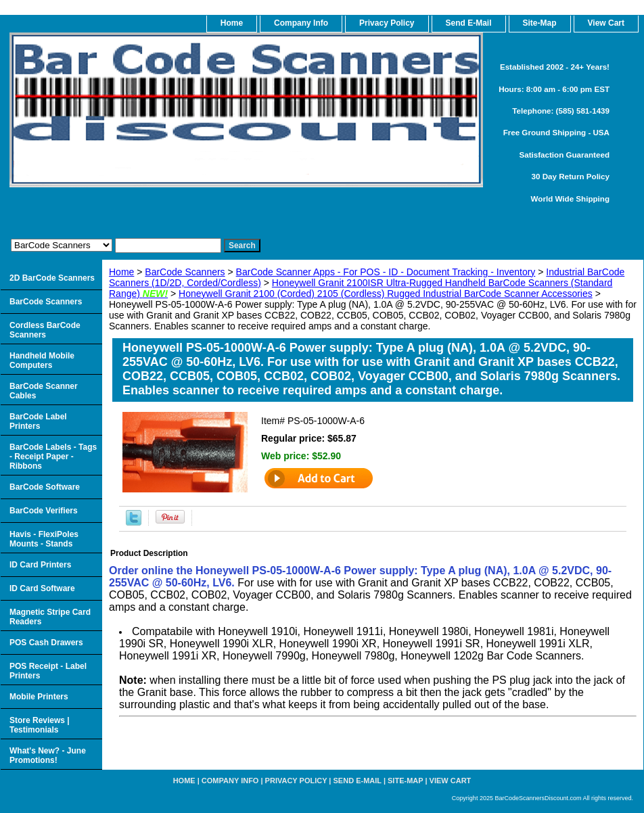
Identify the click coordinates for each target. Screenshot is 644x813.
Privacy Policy (387, 23)
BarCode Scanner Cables (44, 391)
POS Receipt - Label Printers (48, 671)
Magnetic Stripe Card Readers (50, 617)
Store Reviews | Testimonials (40, 725)
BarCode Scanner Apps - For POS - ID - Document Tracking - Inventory (386, 272)
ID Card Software (42, 588)
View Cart (451, 781)
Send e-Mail (358, 781)
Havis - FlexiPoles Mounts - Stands (44, 539)
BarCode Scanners (185, 272)
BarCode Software (45, 487)
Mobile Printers (39, 697)
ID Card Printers (40, 565)
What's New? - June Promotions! (48, 756)
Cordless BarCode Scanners (45, 330)
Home (121, 272)
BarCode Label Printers (38, 421)
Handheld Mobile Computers (42, 361)
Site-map (405, 781)
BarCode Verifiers (44, 511)
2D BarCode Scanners (52, 278)
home (232, 23)
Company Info (301, 23)
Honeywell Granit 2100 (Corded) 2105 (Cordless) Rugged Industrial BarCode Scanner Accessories (386, 294)
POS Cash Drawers (46, 643)
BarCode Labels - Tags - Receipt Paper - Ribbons (53, 457)
